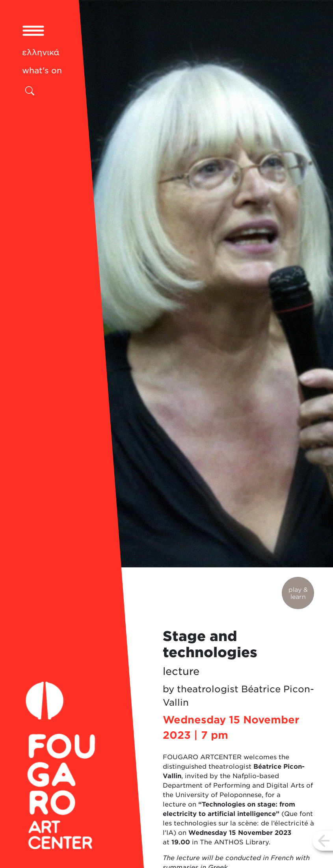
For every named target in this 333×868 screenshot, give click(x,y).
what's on (42, 71)
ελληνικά (41, 52)
